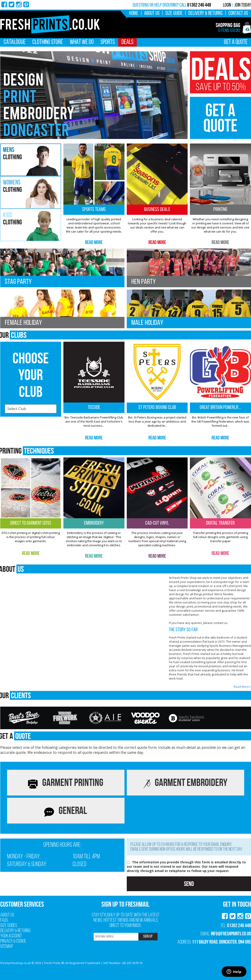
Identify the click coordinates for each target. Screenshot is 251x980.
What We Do (82, 42)
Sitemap (7, 947)
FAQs (4, 920)
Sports (108, 42)
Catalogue (15, 42)
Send (189, 884)
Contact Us (238, 13)
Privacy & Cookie (13, 941)
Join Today (243, 5)
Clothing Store (48, 42)
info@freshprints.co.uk (231, 934)
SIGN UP (148, 937)
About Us (152, 13)
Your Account (11, 936)
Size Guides (9, 926)
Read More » (242, 687)
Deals (127, 42)
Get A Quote (236, 42)
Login (227, 5)
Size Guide (174, 13)
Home (134, 13)
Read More (94, 242)
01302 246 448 (239, 925)
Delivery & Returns (206, 13)
